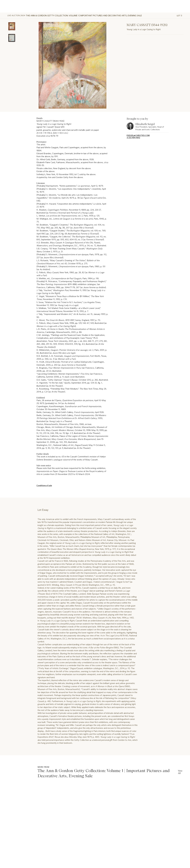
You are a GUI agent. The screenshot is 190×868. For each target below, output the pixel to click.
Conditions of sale (44, 485)
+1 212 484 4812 (133, 138)
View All (180, 772)
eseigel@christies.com (138, 135)
